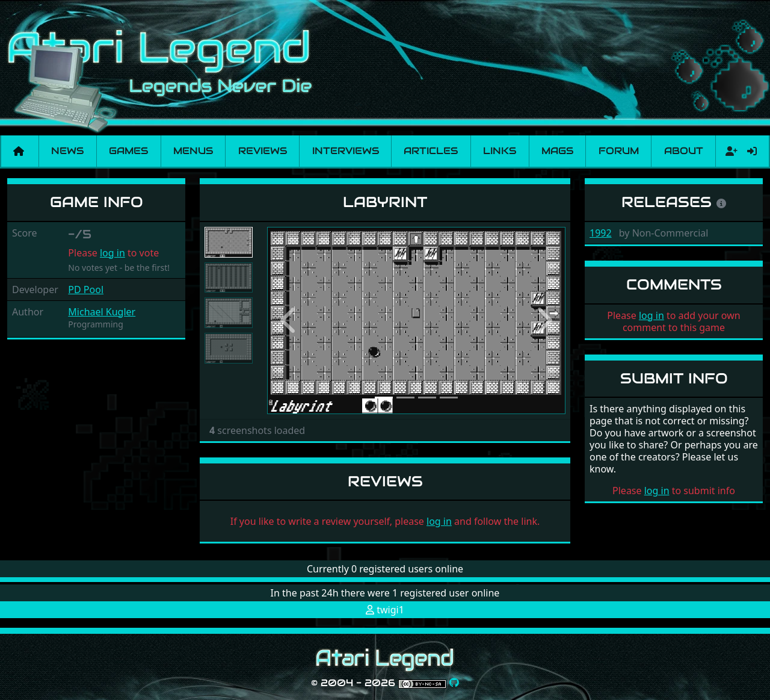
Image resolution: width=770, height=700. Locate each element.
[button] (289, 321)
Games (128, 151)
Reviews (263, 151)
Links (500, 151)
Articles (431, 151)
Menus (193, 151)
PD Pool (86, 290)
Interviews (346, 151)
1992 (601, 233)
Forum (619, 151)
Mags (557, 151)
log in (112, 253)
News (67, 151)
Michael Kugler (102, 312)
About (684, 151)
